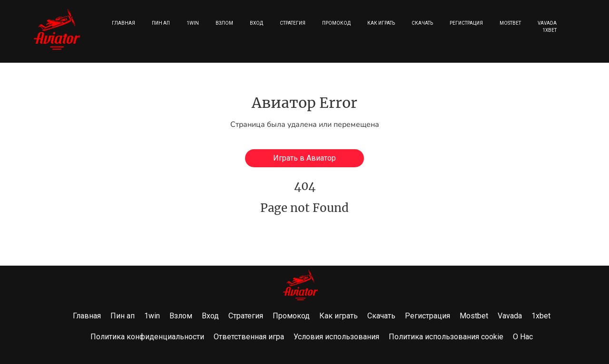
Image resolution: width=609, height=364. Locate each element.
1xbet (550, 30)
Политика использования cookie (446, 337)
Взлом (224, 23)
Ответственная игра (249, 337)
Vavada (547, 23)
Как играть (381, 23)
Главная (123, 23)
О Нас (523, 337)
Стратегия (293, 23)
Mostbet (510, 23)
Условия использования (336, 337)
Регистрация (466, 23)
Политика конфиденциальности (147, 337)
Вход (256, 23)
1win (193, 23)
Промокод (336, 23)
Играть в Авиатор (304, 158)
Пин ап (161, 23)
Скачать (422, 23)
